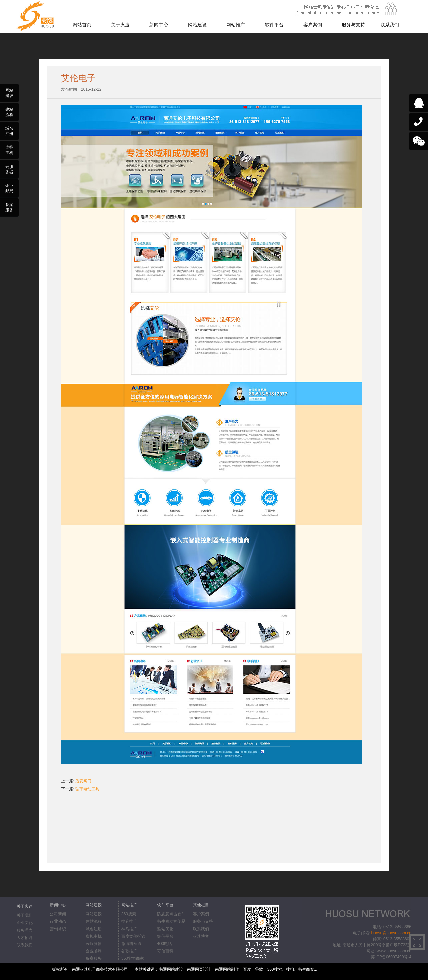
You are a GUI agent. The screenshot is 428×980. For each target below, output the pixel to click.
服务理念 (25, 930)
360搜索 (129, 914)
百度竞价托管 (133, 936)
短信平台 (165, 936)
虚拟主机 (94, 936)
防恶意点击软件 (171, 914)
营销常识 (58, 929)
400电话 (165, 944)
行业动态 (58, 921)
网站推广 (236, 25)
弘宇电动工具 (87, 789)
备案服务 (94, 958)
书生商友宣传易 (171, 921)
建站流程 (94, 921)
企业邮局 (94, 951)
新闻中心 (159, 25)
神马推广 (129, 929)
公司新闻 (58, 914)
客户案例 (313, 25)
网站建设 (197, 25)
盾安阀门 (83, 781)
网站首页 (82, 25)
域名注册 (94, 929)
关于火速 (120, 25)
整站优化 (165, 929)
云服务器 (94, 944)
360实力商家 (133, 958)
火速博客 (201, 936)
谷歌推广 (129, 951)
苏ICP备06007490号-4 (391, 957)
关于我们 (25, 915)
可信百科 (165, 951)
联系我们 (390, 25)
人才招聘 (25, 938)
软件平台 (274, 25)
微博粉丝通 (131, 944)
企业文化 (25, 923)
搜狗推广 (129, 921)
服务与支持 (353, 25)
